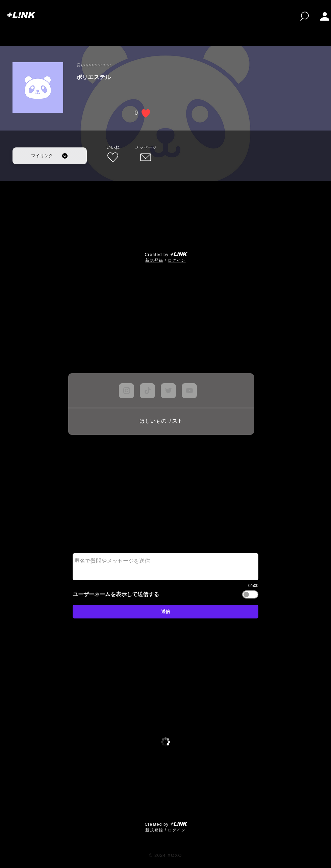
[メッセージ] (146, 154)
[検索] (304, 16)
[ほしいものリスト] (161, 421)
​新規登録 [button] (154, 260)
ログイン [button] (177, 260)
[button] (325, 16)
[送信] (165, 612)
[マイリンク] (50, 156)
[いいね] (113, 154)
